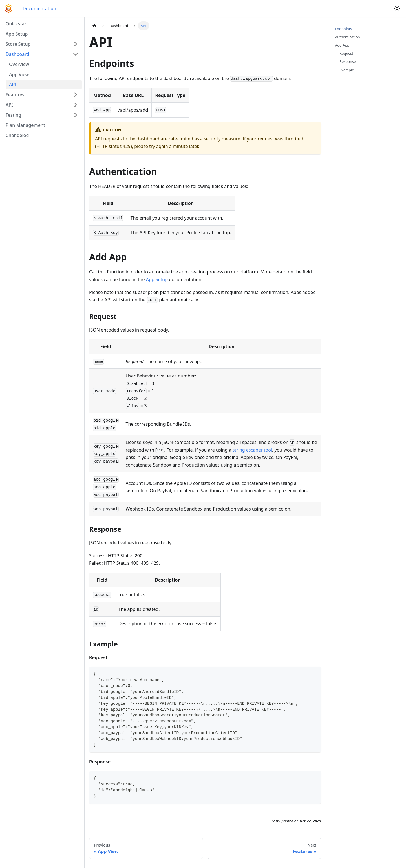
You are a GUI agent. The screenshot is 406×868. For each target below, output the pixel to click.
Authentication (347, 37)
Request (346, 53)
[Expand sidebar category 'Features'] (76, 95)
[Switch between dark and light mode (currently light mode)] (397, 8)
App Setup (157, 279)
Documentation (39, 8)
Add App (342, 45)
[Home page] (94, 26)
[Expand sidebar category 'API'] (76, 105)
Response (348, 61)
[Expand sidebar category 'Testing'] (76, 115)
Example (347, 70)
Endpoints (343, 29)
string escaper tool (252, 450)
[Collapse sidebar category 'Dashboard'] (76, 54)
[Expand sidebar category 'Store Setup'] (76, 44)
